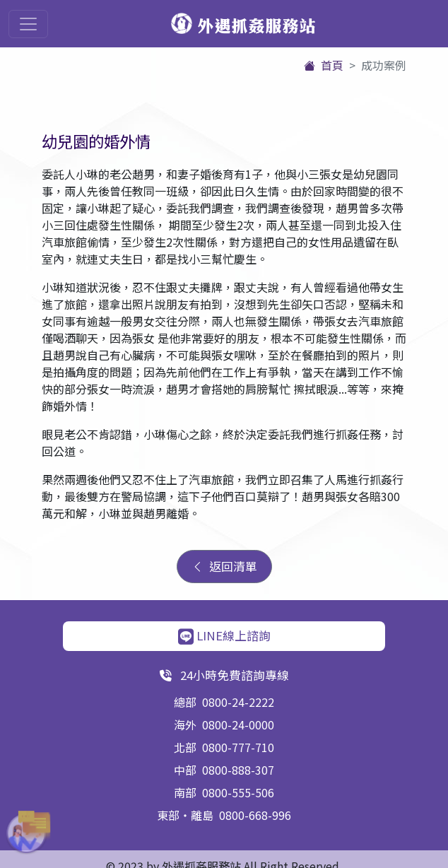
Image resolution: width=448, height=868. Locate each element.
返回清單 (224, 566)
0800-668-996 (255, 815)
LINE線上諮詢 (224, 635)
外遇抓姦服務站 (243, 25)
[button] (22, 832)
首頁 (324, 65)
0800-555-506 (238, 792)
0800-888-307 (238, 770)
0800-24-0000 (238, 725)
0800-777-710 (238, 747)
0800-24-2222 (238, 702)
